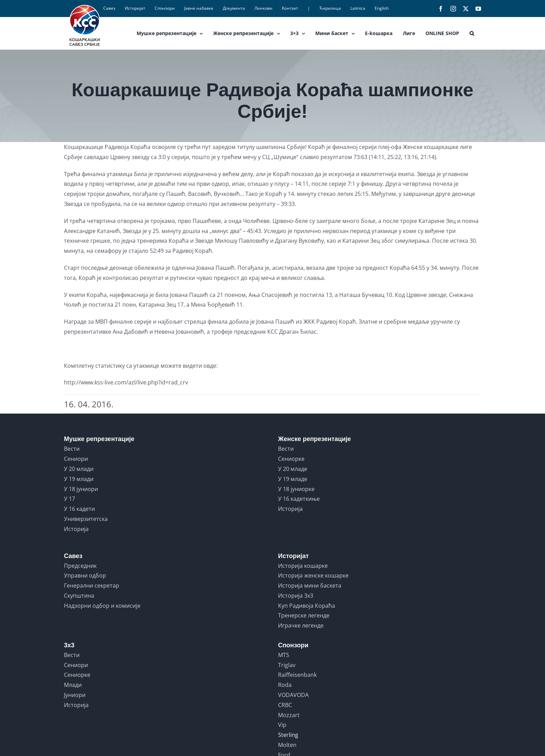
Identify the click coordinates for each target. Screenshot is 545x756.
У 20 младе (293, 469)
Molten (287, 745)
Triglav (287, 665)
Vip (282, 725)
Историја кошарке (303, 566)
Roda (285, 685)
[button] (472, 33)
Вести (72, 449)
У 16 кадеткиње (299, 499)
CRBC (285, 705)
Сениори (76, 459)
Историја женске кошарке (313, 575)
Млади (73, 685)
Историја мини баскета (310, 585)
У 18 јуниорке (296, 489)
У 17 (70, 499)
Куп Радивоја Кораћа (307, 606)
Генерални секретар (92, 585)
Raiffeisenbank (297, 675)
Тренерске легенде (304, 615)
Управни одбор (85, 575)
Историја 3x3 (296, 596)
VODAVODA (293, 695)
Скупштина (79, 596)
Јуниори (75, 695)
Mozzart (289, 715)
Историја (76, 529)
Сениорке (291, 459)
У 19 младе (293, 479)
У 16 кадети (79, 509)
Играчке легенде (301, 625)
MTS (284, 655)
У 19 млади (79, 479)
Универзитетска (86, 519)
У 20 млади (79, 469)
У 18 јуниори (81, 489)
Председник (80, 566)
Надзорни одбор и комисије (102, 606)
